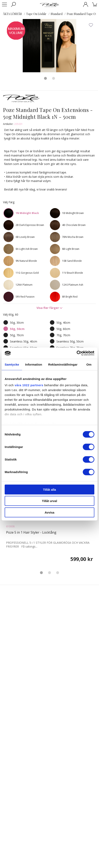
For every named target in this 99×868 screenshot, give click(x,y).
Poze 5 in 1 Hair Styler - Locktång (31, 532)
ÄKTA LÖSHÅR (12, 14)
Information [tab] (34, 364)
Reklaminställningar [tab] (63, 364)
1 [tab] (45, 78)
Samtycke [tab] (12, 364)
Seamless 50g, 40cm (24, 341)
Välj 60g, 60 (11, 314)
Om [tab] (89, 364)
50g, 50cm (17, 329)
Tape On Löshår (36, 14)
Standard (57, 14)
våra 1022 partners (29, 385)
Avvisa (49, 512)
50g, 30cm (17, 323)
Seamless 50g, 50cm (70, 341)
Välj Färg (9, 202)
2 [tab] (54, 78)
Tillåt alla (49, 489)
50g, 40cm (63, 323)
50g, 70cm (17, 335)
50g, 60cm (63, 329)
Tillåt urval (50, 501)
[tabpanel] (49, 46)
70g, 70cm (63, 335)
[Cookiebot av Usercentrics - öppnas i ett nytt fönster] (77, 353)
